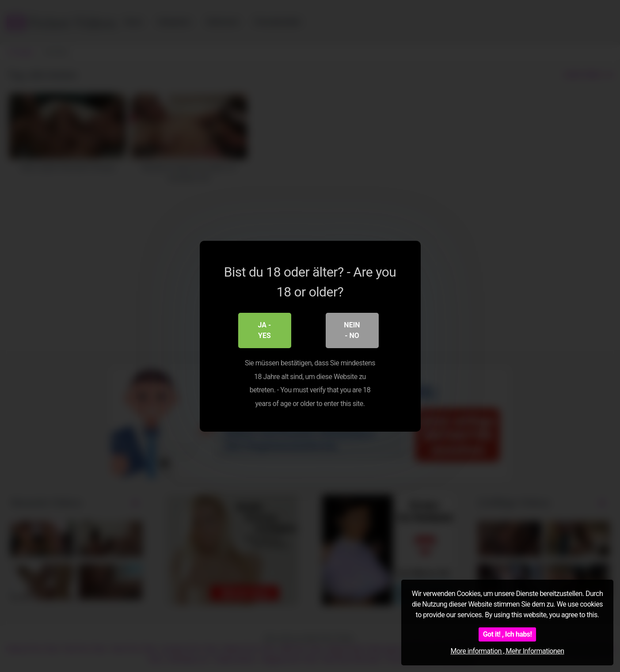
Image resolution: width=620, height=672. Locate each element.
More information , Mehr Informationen (507, 651)
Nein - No (352, 330)
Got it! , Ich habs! (508, 634)
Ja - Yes (265, 330)
